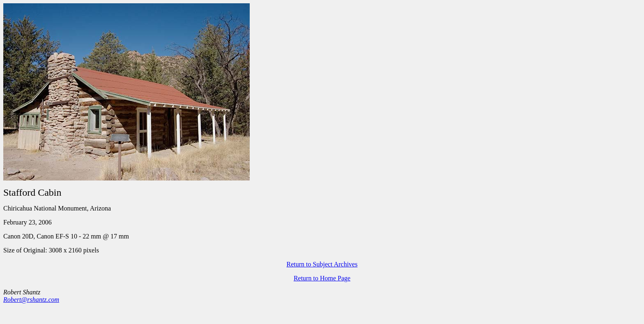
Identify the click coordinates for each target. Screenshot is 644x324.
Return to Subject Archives (322, 264)
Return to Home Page (322, 278)
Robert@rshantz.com (31, 300)
